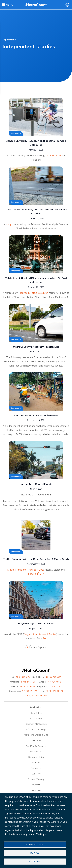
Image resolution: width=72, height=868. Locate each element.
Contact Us (36, 768)
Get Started (36, 790)
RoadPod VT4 (43, 495)
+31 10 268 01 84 (54, 682)
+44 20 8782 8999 (53, 677)
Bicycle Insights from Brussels (36, 624)
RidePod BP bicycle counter (33, 293)
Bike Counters (36, 752)
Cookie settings (35, 844)
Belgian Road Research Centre (40, 634)
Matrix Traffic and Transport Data (26, 570)
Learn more (16, 133)
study (8, 224)
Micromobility (36, 718)
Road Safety (36, 713)
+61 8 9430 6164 (22, 677)
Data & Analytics (36, 757)
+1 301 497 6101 (27, 682)
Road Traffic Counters (36, 746)
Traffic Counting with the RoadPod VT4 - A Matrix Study (36, 559)
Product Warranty (36, 779)
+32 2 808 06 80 (53, 686)
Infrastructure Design (36, 729)
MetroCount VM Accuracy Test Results (36, 347)
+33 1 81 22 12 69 (27, 686)
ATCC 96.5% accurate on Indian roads (36, 416)
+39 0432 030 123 (54, 691)
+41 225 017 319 (30, 691)
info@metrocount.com (36, 696)
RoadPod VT (28, 495)
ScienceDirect (54, 156)
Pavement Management (36, 724)
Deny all (35, 853)
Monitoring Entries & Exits (36, 735)
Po (44, 638)
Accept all (35, 861)
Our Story (36, 774)
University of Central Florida (36, 484)
